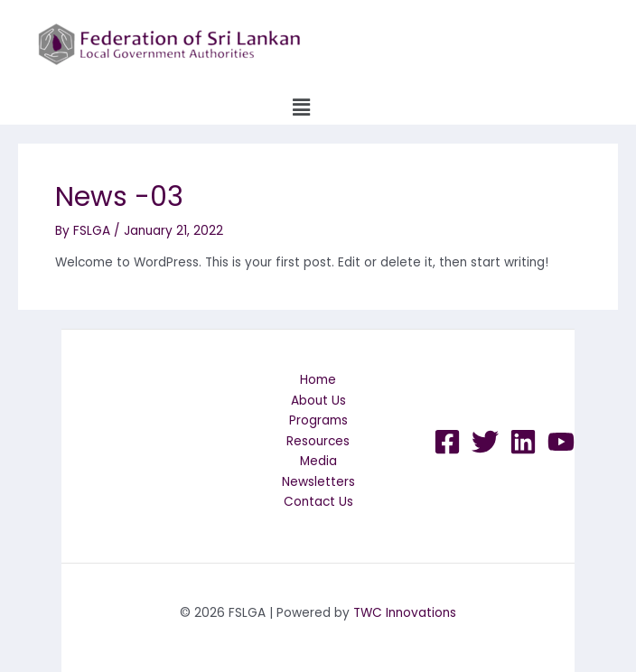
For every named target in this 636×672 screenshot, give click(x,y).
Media (318, 461)
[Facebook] (447, 442)
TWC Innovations (405, 613)
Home (318, 380)
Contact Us (318, 502)
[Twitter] (485, 442)
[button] (301, 107)
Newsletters (318, 482)
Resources (318, 441)
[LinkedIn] (523, 442)
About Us (318, 401)
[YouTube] (561, 442)
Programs (318, 420)
